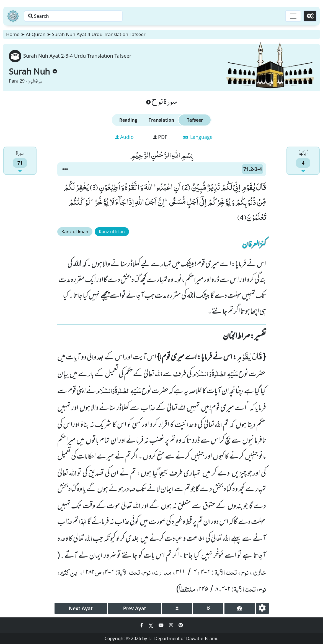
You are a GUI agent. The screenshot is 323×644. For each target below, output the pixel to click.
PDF (160, 137)
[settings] (262, 608)
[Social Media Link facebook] (142, 625)
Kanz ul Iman (75, 232)
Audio (124, 137)
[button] (65, 169)
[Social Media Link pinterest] (181, 625)
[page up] (177, 608)
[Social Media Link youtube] (162, 625)
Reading (128, 120)
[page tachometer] (240, 608)
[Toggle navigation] (291, 16)
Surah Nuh (33, 71)
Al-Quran (36, 34)
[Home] (13, 16)
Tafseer (195, 120)
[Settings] (310, 16)
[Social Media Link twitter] (151, 625)
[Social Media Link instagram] (172, 625)
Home (13, 34)
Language (198, 137)
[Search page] (87, 16)
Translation (161, 120)
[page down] (208, 608)
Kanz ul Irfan (112, 232)
